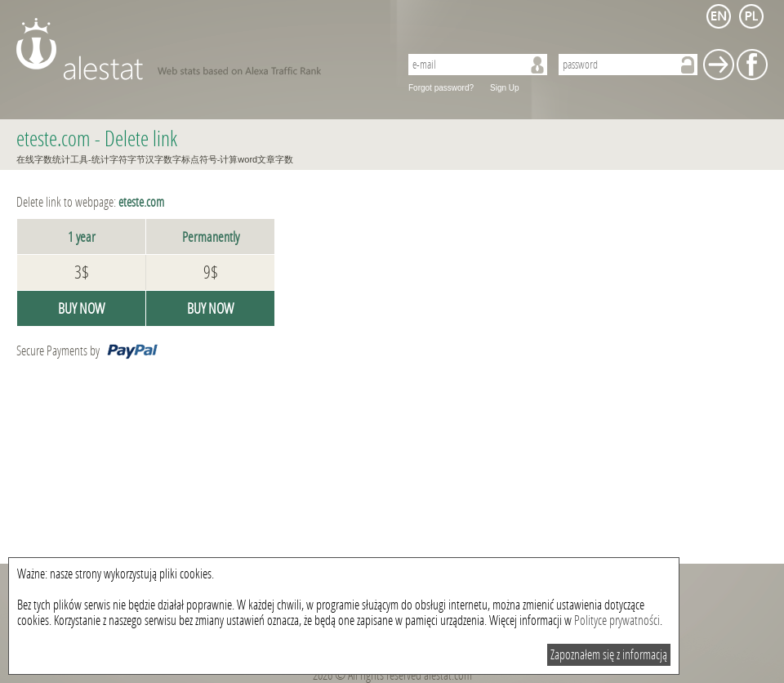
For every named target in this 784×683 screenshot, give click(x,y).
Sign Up (505, 88)
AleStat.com (198, 49)
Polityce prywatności (617, 621)
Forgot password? (441, 88)
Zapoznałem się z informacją (609, 655)
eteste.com (53, 139)
